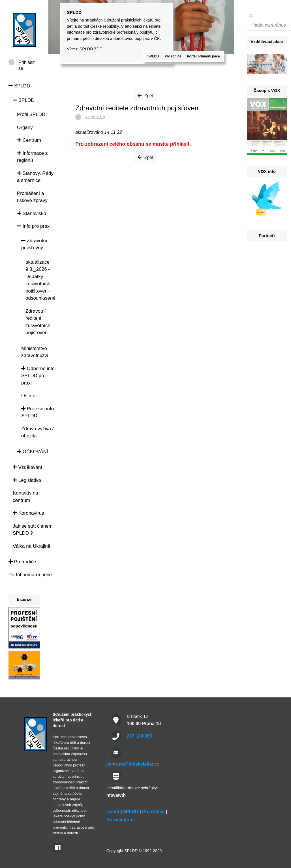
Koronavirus (28, 513)
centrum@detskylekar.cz (133, 764)
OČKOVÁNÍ (32, 452)
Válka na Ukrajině (32, 546)
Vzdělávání (27, 467)
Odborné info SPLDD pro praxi (38, 376)
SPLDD (19, 86)
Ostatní (29, 396)
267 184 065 (139, 736)
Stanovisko (32, 213)
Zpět (145, 96)
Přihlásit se (26, 63)
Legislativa (27, 480)
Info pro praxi (34, 226)
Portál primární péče (30, 575)
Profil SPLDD (31, 114)
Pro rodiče (22, 562)
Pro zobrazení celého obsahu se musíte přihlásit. (133, 144)
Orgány (25, 127)
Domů (113, 812)
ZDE (98, 49)
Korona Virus (121, 820)
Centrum (29, 140)
